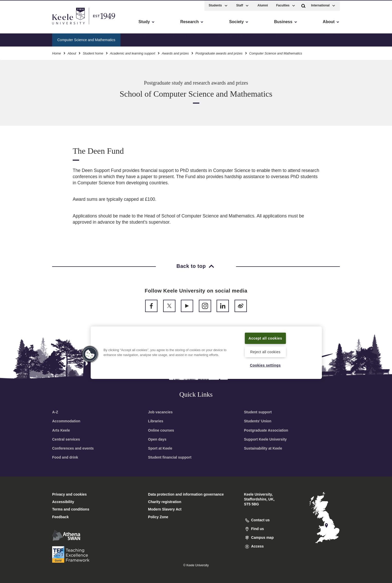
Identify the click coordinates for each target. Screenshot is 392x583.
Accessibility (19, 26)
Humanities (285, 39)
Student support (258, 412)
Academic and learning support (133, 53)
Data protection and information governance (186, 494)
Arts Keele (61, 430)
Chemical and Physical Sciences (240, 39)
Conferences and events (73, 448)
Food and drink (65, 457)
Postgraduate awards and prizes (219, 53)
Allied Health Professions (183, 39)
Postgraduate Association (266, 430)
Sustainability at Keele (263, 448)
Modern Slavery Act (165, 509)
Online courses (161, 430)
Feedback (60, 517)
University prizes (140, 39)
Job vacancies (160, 412)
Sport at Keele (160, 448)
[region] (206, 352)
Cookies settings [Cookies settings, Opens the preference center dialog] (265, 365)
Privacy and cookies (69, 494)
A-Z (55, 412)
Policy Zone (158, 517)
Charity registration (165, 502)
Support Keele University (265, 439)
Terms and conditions (71, 509)
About (72, 53)
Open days (157, 439)
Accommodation (66, 421)
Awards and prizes (175, 53)
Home (57, 53)
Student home (93, 53)
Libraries (156, 421)
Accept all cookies (265, 338)
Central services (66, 439)
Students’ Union (258, 421)
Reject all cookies (265, 352)
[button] (303, 5)
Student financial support (170, 457)
